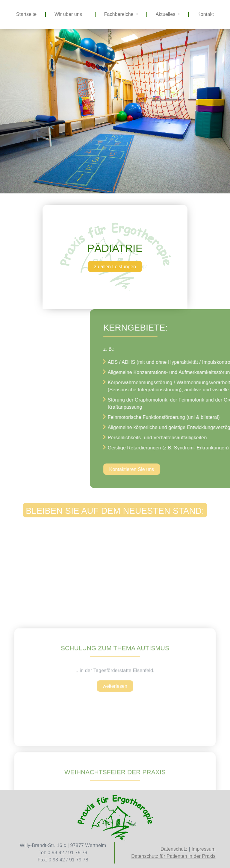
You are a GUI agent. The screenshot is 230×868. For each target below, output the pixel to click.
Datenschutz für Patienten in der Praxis (173, 856)
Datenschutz (174, 849)
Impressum (204, 849)
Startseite (27, 14)
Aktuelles (168, 14)
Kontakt (206, 14)
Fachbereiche (121, 14)
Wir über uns (70, 14)
